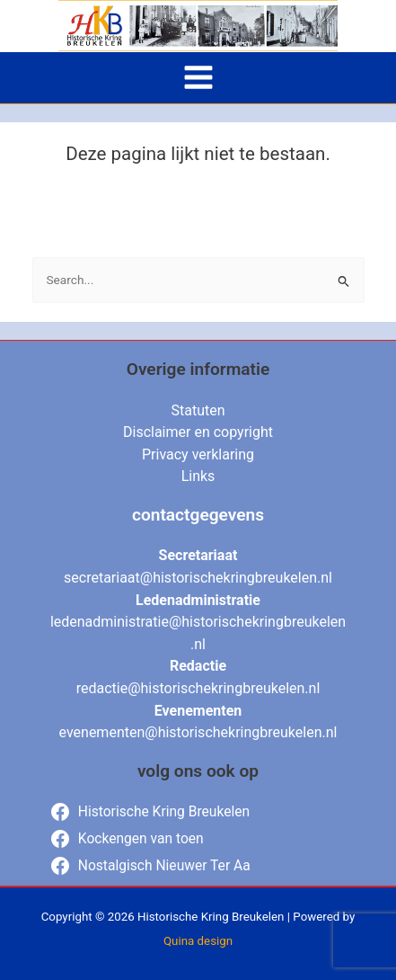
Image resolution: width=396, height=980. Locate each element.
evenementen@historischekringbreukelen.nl (198, 732)
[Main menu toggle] (198, 78)
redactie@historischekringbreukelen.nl (198, 688)
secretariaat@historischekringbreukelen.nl (198, 578)
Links (198, 476)
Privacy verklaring (198, 454)
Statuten (198, 410)
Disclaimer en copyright (198, 432)
